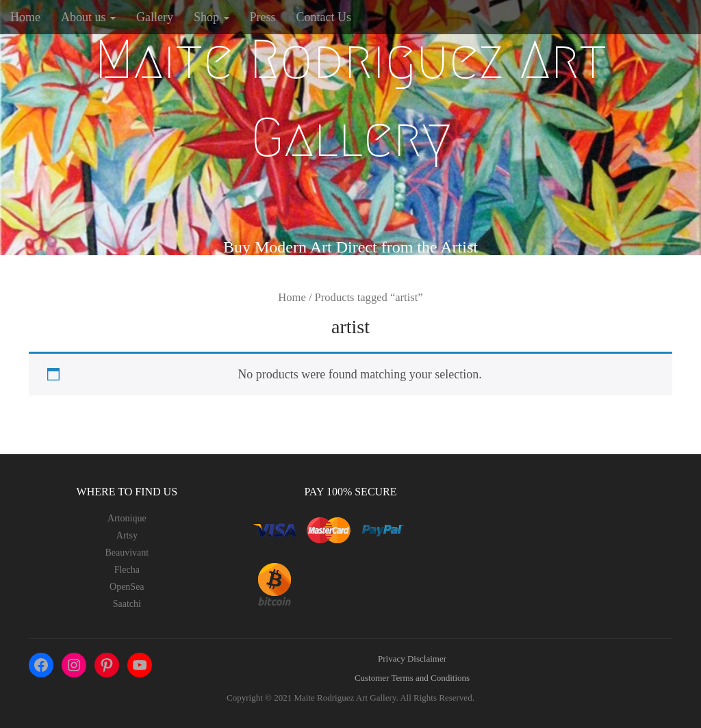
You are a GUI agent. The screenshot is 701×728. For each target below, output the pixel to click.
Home (25, 17)
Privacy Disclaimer (412, 659)
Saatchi (127, 604)
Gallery (155, 17)
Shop (212, 17)
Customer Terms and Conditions (412, 678)
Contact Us (324, 17)
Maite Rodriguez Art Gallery (350, 99)
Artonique (127, 518)
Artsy (127, 535)
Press (263, 17)
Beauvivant (127, 552)
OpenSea (127, 587)
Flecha (127, 570)
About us (88, 17)
